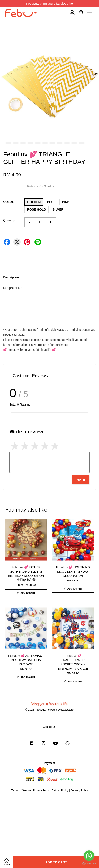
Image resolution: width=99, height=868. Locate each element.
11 (82, 143)
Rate (81, 479)
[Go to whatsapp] (89, 856)
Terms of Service (21, 790)
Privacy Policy (41, 790)
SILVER (58, 209)
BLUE (51, 202)
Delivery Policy (79, 790)
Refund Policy (60, 790)
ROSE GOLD (37, 209)
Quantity (9, 220)
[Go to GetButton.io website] (89, 864)
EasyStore (67, 710)
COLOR (9, 202)
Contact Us (49, 727)
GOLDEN (34, 202)
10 (74, 143)
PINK (66, 202)
